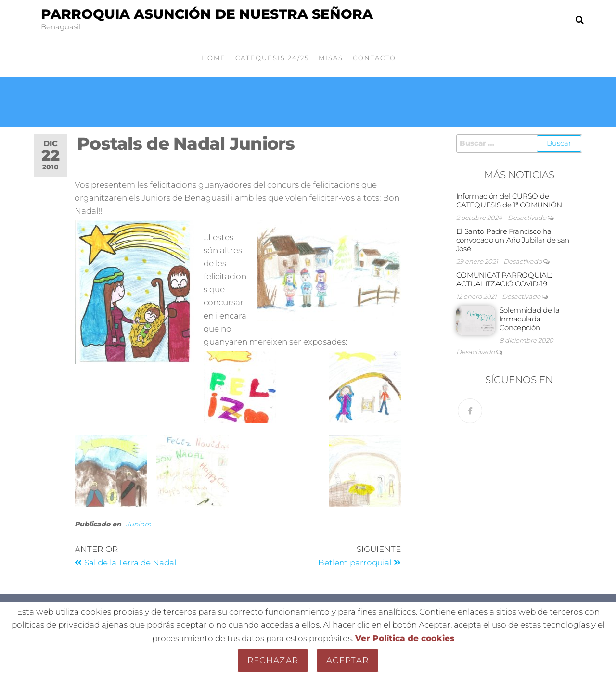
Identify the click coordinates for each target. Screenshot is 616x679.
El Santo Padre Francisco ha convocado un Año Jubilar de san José (513, 240)
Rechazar (273, 660)
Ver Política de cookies (405, 638)
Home (213, 58)
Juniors (138, 524)
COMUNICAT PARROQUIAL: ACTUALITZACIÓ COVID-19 (504, 279)
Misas (331, 58)
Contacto (374, 58)
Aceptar (347, 660)
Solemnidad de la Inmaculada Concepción (530, 319)
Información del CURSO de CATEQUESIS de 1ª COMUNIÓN (509, 200)
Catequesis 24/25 (272, 58)
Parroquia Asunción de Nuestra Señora (207, 14)
